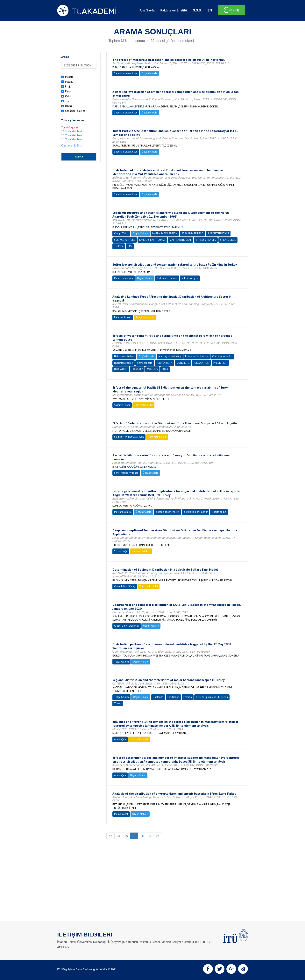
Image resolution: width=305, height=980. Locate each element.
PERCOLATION (201, 363)
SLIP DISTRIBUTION (218, 233)
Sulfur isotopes (190, 278)
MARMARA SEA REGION (165, 233)
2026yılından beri (72, 131)
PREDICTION (220, 363)
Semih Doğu (121, 551)
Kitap (68, 91)
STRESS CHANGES (206, 240)
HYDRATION (121, 369)
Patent (69, 82)
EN (210, 10)
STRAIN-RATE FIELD (192, 233)
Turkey (118, 703)
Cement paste (145, 363)
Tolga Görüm (121, 662)
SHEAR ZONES (228, 240)
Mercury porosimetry (170, 356)
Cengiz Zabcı (121, 233)
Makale (69, 77)
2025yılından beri (72, 135)
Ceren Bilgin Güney (125, 586)
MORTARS (152, 369)
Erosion (188, 697)
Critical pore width (222, 356)
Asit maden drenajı (167, 278)
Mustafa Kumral (123, 512)
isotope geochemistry (167, 512)
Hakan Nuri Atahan (124, 356)
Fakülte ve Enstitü (174, 10)
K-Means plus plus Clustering (212, 697)
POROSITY (137, 369)
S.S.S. (197, 10)
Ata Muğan (120, 739)
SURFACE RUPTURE (125, 240)
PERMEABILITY (165, 363)
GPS (130, 246)
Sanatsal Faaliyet (75, 111)
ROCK (165, 369)
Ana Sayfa (147, 10)
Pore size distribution (197, 356)
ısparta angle (219, 512)
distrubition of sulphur (196, 512)
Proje (68, 86)
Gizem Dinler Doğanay (127, 626)
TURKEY (119, 246)
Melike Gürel (121, 814)
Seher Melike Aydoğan (126, 473)
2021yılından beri (72, 139)
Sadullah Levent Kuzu (126, 73)
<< (110, 836)
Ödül (68, 96)
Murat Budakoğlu (124, 278)
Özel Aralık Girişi (72, 145)
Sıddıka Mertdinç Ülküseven (129, 437)
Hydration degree (124, 363)
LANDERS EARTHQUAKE (152, 240)
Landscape (173, 697)
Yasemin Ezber (122, 405)
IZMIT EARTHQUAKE (181, 240)
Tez (67, 101)
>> (158, 836)
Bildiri (68, 106)
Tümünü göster (70, 127)
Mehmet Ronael (123, 317)
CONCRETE (183, 363)
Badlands (158, 697)
